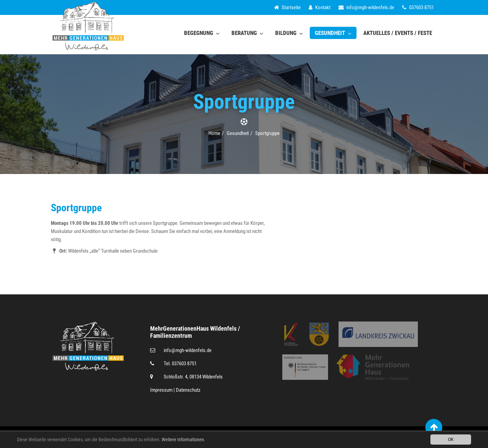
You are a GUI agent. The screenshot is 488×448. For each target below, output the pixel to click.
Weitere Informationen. (184, 441)
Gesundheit (333, 33)
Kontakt (320, 7)
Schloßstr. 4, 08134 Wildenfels (193, 377)
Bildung (289, 33)
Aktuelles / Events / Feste (398, 33)
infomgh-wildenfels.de (366, 7)
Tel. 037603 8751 (180, 364)
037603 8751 (418, 7)
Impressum (161, 390)
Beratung (247, 33)
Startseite (287, 7)
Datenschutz (188, 390)
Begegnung (202, 33)
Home (214, 133)
